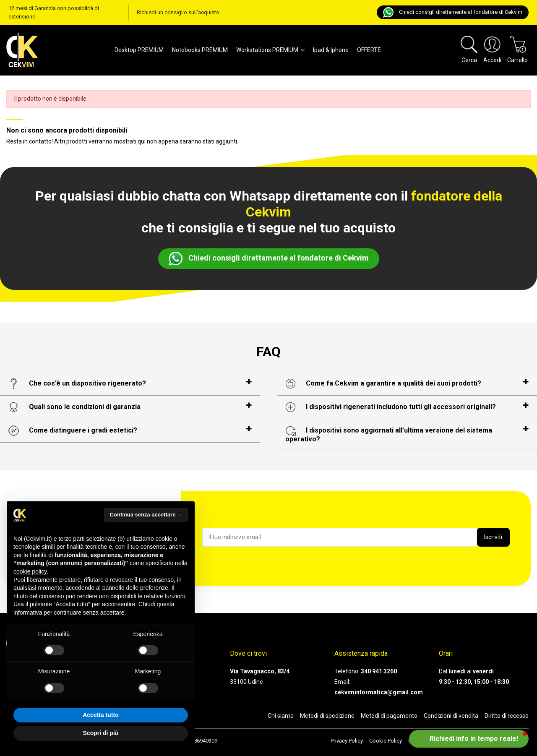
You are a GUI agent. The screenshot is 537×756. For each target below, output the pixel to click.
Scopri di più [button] (101, 733)
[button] (469, 739)
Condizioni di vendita (451, 716)
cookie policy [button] (30, 571)
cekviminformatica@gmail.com (379, 692)
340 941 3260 (379, 671)
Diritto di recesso (507, 716)
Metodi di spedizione (327, 716)
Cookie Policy (386, 741)
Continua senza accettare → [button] (146, 515)
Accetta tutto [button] (101, 715)
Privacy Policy (347, 741)
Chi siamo (281, 716)
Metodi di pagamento (389, 716)
